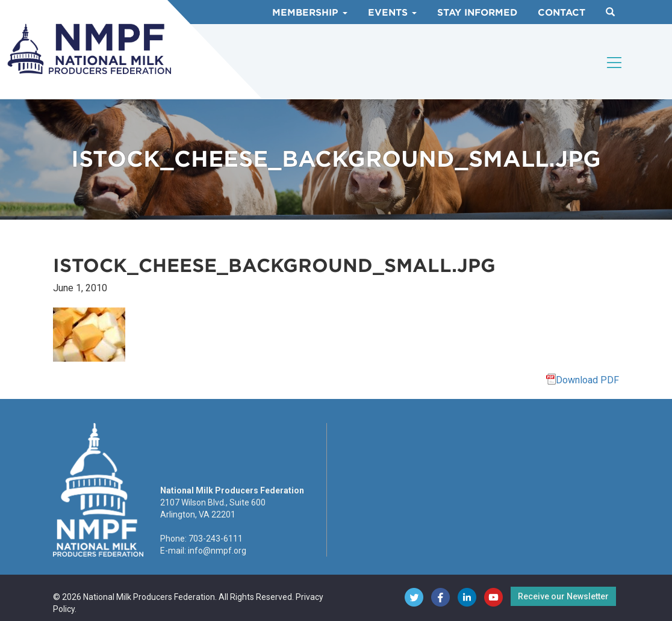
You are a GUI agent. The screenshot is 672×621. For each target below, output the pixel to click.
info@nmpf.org (217, 551)
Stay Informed (477, 13)
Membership (310, 13)
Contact (562, 13)
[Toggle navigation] (615, 63)
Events (392, 13)
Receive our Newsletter (563, 596)
